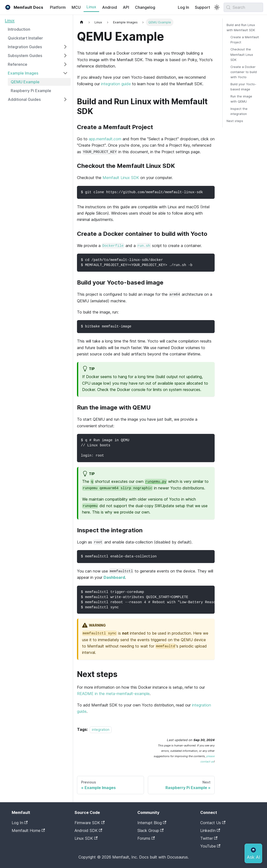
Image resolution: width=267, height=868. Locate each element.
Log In (183, 7)
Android (110, 7)
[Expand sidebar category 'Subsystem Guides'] (65, 56)
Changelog (145, 7)
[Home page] (82, 22)
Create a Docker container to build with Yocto (244, 72)
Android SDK (88, 830)
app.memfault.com (105, 139)
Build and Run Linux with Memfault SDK (241, 28)
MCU (76, 7)
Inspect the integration (239, 111)
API (126, 7)
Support (202, 7)
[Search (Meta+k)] (243, 7)
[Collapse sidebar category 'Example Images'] (65, 73)
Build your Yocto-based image (243, 87)
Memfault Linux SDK (121, 178)
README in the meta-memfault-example (113, 694)
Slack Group (150, 830)
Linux (91, 7)
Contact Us (213, 823)
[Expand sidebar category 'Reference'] (65, 64)
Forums (146, 838)
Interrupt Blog (152, 823)
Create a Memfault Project (245, 40)
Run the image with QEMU (241, 99)
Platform (58, 7)
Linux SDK (86, 838)
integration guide (116, 84)
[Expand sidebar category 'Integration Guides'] (65, 47)
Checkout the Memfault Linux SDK (242, 54)
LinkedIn (210, 830)
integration (101, 730)
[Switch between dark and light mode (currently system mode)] (217, 7)
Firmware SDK (90, 823)
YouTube (210, 846)
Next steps (235, 121)
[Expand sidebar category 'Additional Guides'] (65, 99)
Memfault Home (28, 830)
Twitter (209, 838)
